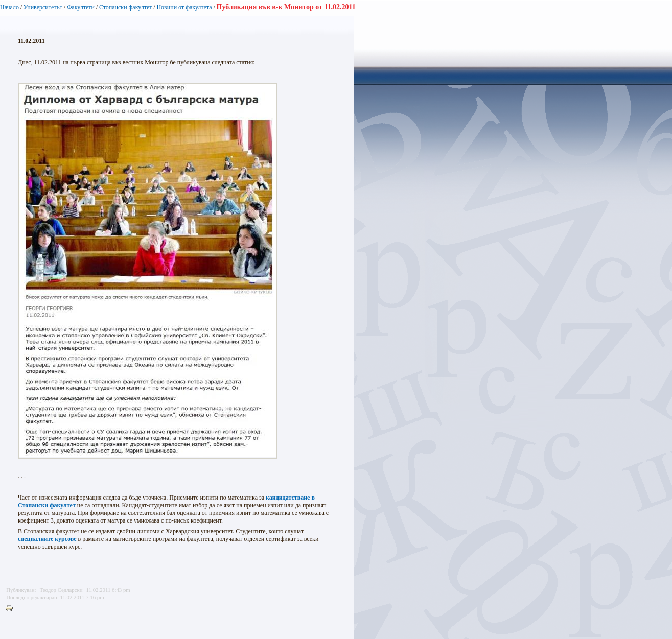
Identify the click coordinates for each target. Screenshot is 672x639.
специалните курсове (47, 539)
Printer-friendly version (12, 609)
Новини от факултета (184, 7)
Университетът (43, 7)
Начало (9, 7)
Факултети (81, 7)
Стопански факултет (126, 7)
